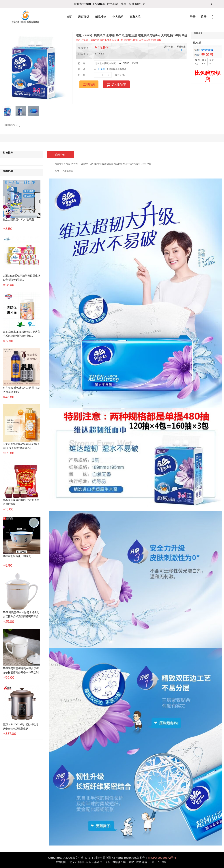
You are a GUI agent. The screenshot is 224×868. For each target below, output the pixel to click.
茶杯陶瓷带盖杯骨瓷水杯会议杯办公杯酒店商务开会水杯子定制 (21, 670)
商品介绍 (60, 155)
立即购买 (89, 84)
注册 (204, 17)
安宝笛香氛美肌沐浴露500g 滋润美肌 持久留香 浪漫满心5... (21, 446)
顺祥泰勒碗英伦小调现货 (17, 556)
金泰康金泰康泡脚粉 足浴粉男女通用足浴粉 (21, 502)
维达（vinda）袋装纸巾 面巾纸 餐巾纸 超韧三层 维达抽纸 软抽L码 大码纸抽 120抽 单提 (118, 40)
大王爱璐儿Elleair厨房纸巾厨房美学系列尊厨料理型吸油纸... (22, 334)
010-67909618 (96, 4)
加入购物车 (116, 84)
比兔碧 (101, 69)
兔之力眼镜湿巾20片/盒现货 (18, 220)
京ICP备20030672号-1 (162, 858)
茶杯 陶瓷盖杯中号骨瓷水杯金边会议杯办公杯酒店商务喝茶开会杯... (21, 617)
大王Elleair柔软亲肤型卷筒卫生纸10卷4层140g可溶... (22, 278)
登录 (193, 17)
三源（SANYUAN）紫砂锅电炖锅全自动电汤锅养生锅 (20, 727)
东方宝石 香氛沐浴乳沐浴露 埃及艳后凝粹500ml (21, 390)
